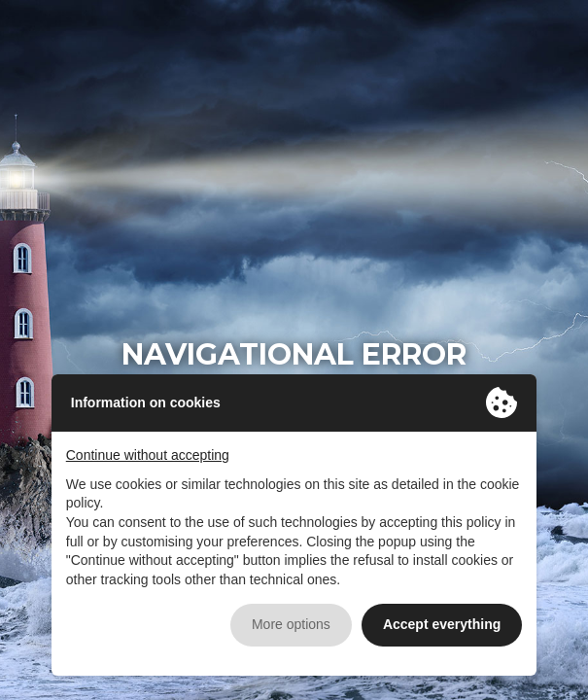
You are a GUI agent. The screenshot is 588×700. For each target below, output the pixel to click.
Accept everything (442, 624)
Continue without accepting (148, 455)
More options (291, 624)
